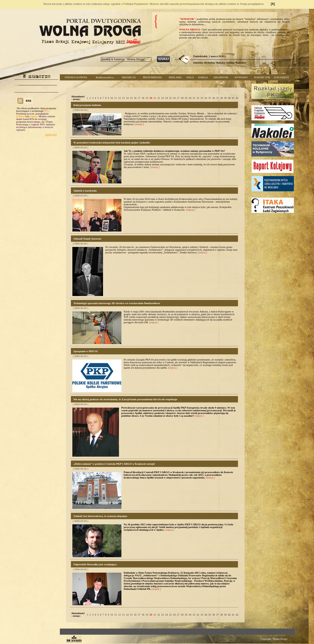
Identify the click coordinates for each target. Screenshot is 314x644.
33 (202, 98)
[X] (273, 4)
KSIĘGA (203, 77)
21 (155, 98)
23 (163, 98)
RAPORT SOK (262, 77)
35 (210, 98)
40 (229, 98)
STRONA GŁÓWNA (76, 77)
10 (112, 98)
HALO (190, 77)
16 (135, 98)
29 (186, 98)
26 (174, 98)
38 (221, 98)
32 (198, 98)
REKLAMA (175, 77)
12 (120, 98)
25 (170, 98)
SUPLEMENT (281, 77)
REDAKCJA (129, 77)
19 (147, 98)
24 (166, 98)
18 (143, 98)
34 (206, 98)
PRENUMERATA (152, 77)
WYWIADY (241, 77)
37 (217, 98)
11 (116, 98)
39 (225, 98)
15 (131, 98)
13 (124, 98)
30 (190, 98)
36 (214, 98)
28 (182, 98)
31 (194, 98)
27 (178, 98)
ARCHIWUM (221, 77)
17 (139, 98)
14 (127, 98)
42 (237, 98)
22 (159, 98)
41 (233, 98)
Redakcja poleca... (105, 77)
